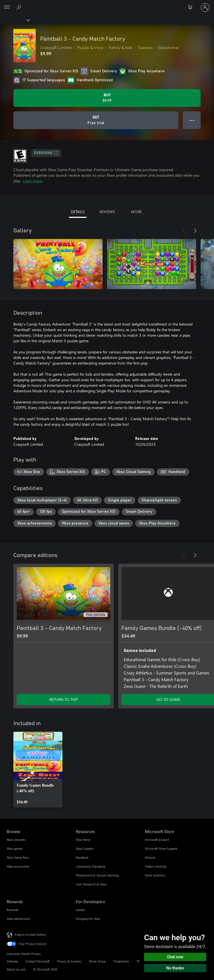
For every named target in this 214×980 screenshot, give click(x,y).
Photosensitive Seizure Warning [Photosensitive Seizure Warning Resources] (97, 875)
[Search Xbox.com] (20, 7)
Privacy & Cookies (69, 961)
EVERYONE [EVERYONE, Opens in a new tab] (46, 153)
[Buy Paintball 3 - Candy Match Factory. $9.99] (107, 98)
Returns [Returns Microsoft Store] (150, 857)
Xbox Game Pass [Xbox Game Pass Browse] (18, 857)
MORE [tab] (136, 212)
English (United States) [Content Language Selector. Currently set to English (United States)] (31, 935)
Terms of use (97, 961)
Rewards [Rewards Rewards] (13, 910)
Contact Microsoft (37, 961)
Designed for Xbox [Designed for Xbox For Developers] (88, 919)
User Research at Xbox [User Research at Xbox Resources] (91, 884)
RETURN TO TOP (64, 699)
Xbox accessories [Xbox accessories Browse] (18, 866)
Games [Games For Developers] (81, 910)
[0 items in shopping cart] (192, 8)
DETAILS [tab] (78, 212)
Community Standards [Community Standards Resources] (91, 866)
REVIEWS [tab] (107, 212)
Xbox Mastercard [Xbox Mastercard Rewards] (18, 919)
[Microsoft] (107, 4)
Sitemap (12, 961)
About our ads (16, 969)
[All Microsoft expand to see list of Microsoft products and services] (7, 8)
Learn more (33, 181)
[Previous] (184, 231)
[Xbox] (15, 20)
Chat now (175, 957)
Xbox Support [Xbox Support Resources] (85, 849)
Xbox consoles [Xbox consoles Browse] (16, 840)
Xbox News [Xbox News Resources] (83, 840)
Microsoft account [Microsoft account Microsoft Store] (157, 840)
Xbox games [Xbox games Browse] (15, 849)
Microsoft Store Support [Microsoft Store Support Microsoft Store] (161, 849)
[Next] (195, 231)
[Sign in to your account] (205, 8)
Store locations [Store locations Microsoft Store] (155, 875)
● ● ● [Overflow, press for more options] (192, 120)
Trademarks (121, 961)
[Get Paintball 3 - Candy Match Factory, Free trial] (96, 120)
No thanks (175, 968)
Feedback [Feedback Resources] (82, 857)
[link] (38, 770)
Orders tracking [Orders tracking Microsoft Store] (155, 866)
